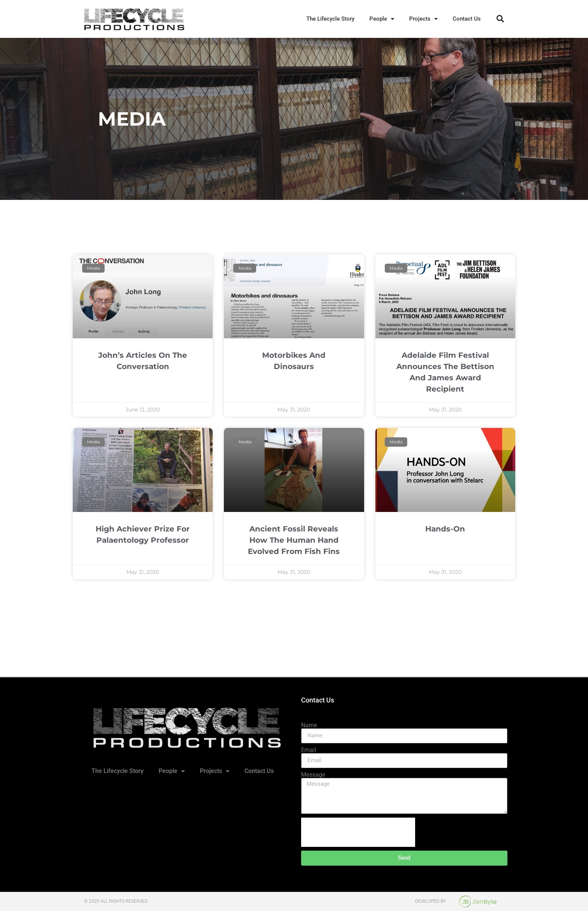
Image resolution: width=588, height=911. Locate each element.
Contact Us (467, 19)
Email (309, 750)
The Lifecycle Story (330, 19)
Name (309, 725)
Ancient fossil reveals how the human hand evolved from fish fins (294, 540)
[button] (500, 19)
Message (313, 775)
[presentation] (358, 832)
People (382, 19)
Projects (423, 19)
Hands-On (445, 529)
